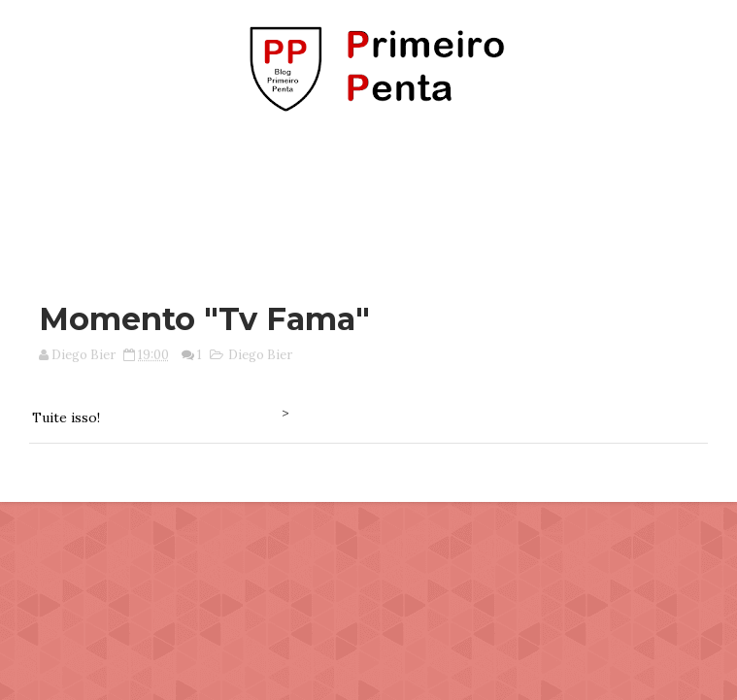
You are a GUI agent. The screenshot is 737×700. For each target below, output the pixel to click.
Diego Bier (260, 355)
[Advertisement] (369, 197)
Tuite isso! (66, 417)
